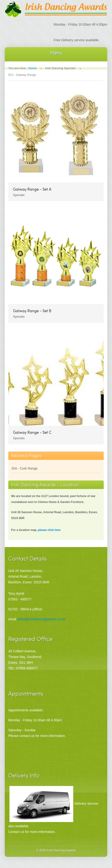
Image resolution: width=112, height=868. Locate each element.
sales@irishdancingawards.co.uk (41, 619)
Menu (56, 52)
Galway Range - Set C (32, 432)
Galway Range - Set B (32, 311)
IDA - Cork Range (25, 468)
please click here (49, 530)
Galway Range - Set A (32, 189)
